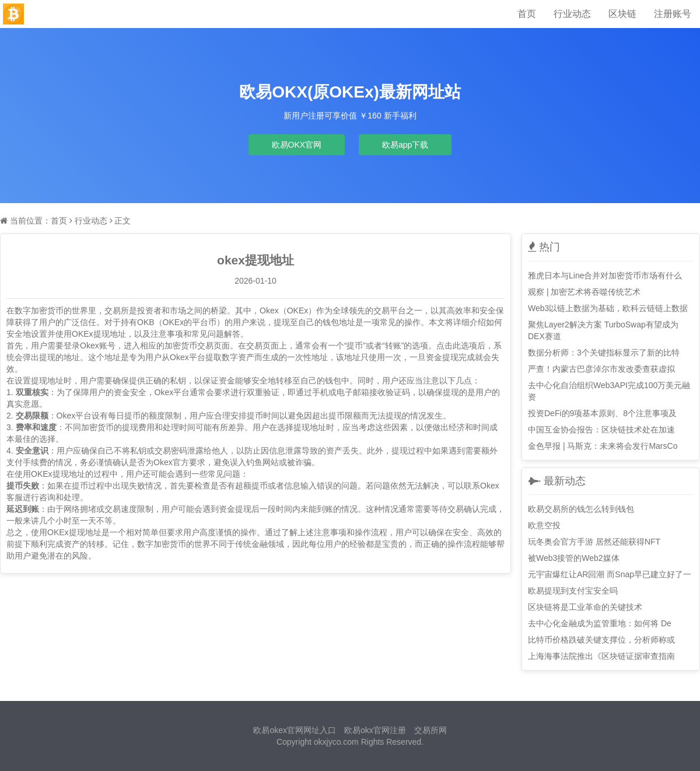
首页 (527, 14)
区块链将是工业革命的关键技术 (585, 607)
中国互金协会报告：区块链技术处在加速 (601, 430)
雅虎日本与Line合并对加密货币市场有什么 (605, 275)
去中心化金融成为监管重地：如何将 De (600, 623)
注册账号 (673, 14)
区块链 (622, 14)
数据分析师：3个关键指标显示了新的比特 (604, 353)
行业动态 (572, 14)
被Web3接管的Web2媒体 (574, 558)
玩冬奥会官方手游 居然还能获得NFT (594, 542)
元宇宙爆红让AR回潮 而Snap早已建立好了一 (610, 574)
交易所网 (430, 730)
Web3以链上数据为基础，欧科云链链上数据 (608, 308)
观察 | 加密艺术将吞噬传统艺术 (584, 292)
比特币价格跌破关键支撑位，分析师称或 (601, 640)
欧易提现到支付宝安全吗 (573, 591)
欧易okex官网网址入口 (295, 730)
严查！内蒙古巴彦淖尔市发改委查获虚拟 (601, 369)
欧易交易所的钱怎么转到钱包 (581, 509)
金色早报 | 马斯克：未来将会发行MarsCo (603, 446)
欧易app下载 (405, 145)
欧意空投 (544, 525)
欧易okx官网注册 (375, 730)
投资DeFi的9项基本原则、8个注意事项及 (602, 413)
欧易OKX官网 (297, 145)
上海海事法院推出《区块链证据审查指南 (601, 656)
